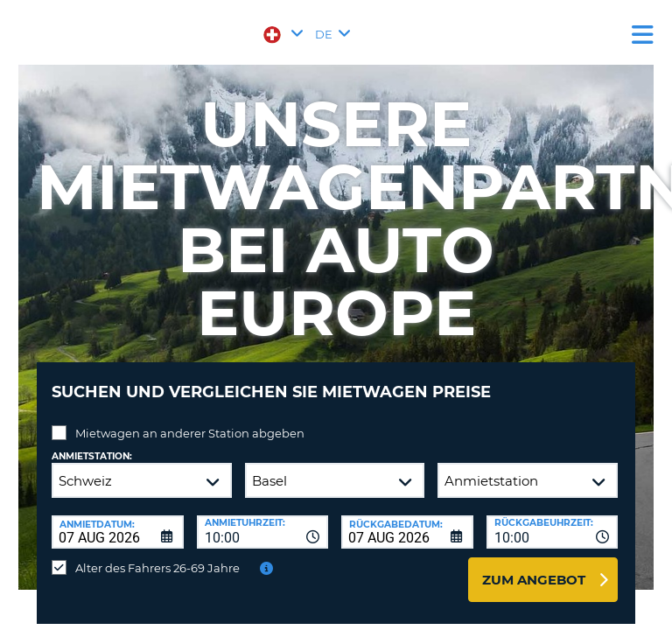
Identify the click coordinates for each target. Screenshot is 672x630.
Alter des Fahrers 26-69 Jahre (157, 568)
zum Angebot (534, 580)
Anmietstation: (92, 456)
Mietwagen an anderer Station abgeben (190, 433)
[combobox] (263, 532)
